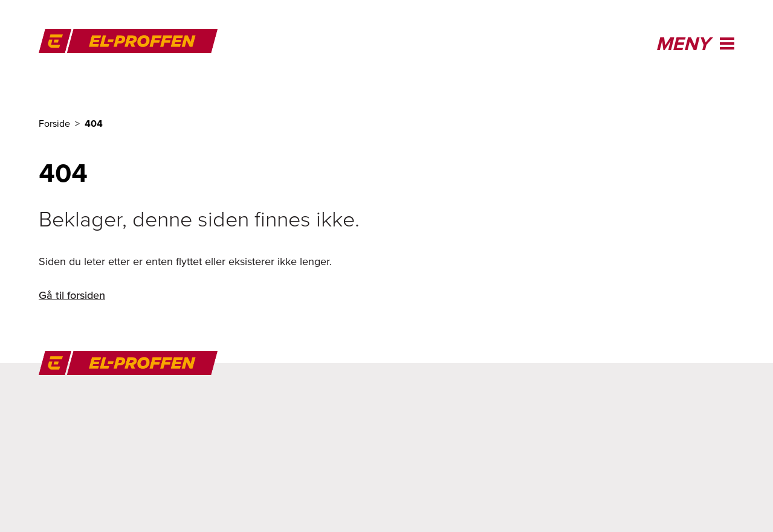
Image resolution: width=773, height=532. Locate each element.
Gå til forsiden (72, 295)
